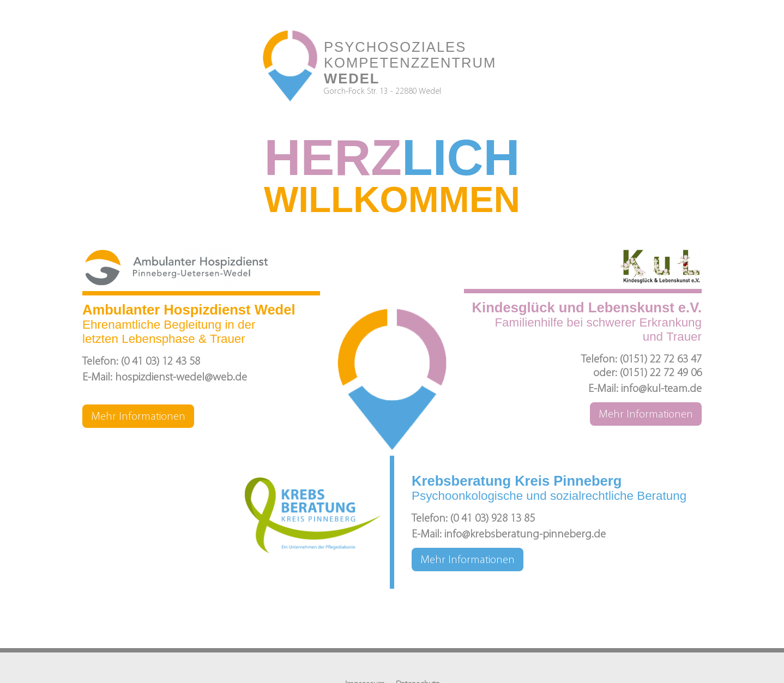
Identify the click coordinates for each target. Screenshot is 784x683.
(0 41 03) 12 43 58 (161, 362)
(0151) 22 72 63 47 (661, 359)
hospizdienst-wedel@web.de (181, 377)
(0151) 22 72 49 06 (661, 373)
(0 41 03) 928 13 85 (493, 519)
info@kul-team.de (661, 389)
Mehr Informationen (138, 417)
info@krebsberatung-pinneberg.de (525, 534)
